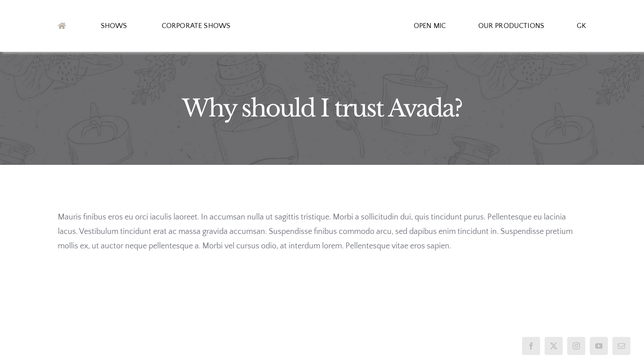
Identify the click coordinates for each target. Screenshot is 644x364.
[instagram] (576, 346)
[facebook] (531, 346)
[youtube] (599, 346)
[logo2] (322, 22)
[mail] (621, 346)
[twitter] (554, 346)
